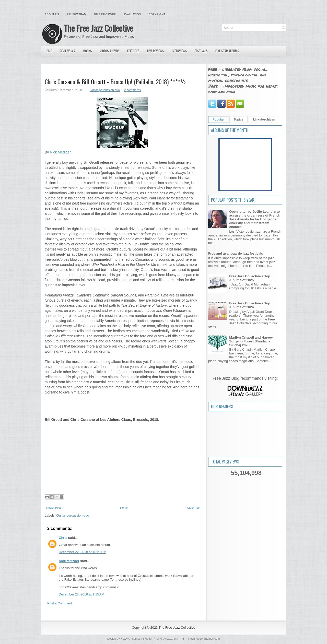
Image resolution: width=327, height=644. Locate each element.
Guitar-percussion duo (105, 90)
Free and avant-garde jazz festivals (236, 253)
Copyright (157, 14)
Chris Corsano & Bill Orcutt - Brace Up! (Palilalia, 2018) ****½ (115, 81)
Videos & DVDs (110, 51)
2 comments (132, 90)
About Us (52, 14)
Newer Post (54, 508)
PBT (183, 639)
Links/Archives (264, 120)
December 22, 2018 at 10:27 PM (83, 552)
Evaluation (132, 14)
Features (133, 51)
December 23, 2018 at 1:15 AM (81, 594)
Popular (218, 120)
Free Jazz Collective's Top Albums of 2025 (250, 278)
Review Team (77, 14)
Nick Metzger (60, 152)
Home (48, 51)
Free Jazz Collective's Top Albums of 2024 (250, 305)
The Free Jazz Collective (98, 28)
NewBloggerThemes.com (204, 639)
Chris (63, 538)
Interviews (179, 51)
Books (88, 51)
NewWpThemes (131, 639)
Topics (239, 120)
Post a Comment (60, 603)
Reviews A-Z (68, 51)
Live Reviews (156, 51)
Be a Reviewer (105, 14)
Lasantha (172, 639)
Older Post (194, 508)
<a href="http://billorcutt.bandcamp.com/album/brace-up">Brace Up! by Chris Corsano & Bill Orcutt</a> (122, 405)
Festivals (201, 51)
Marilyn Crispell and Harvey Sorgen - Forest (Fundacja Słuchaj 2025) (251, 341)
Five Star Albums (227, 51)
